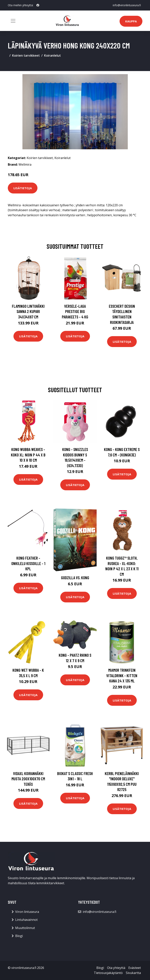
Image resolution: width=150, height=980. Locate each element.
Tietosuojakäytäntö (108, 973)
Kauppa (131, 21)
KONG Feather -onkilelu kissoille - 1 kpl (28, 563)
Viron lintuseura (27, 912)
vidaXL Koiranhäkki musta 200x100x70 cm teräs (28, 779)
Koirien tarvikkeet (26, 55)
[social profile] (38, 5)
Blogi (19, 936)
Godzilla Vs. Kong (75, 578)
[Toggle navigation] (13, 21)
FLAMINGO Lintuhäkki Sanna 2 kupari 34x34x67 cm (28, 311)
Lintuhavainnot (26, 920)
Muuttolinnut (25, 928)
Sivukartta (133, 973)
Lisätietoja (23, 188)
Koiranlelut (52, 55)
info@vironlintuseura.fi (127, 5)
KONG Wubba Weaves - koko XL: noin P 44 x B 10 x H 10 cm (28, 455)
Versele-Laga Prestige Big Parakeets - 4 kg (75, 311)
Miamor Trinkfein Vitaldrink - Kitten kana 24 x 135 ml (122, 675)
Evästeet (135, 968)
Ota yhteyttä (116, 968)
